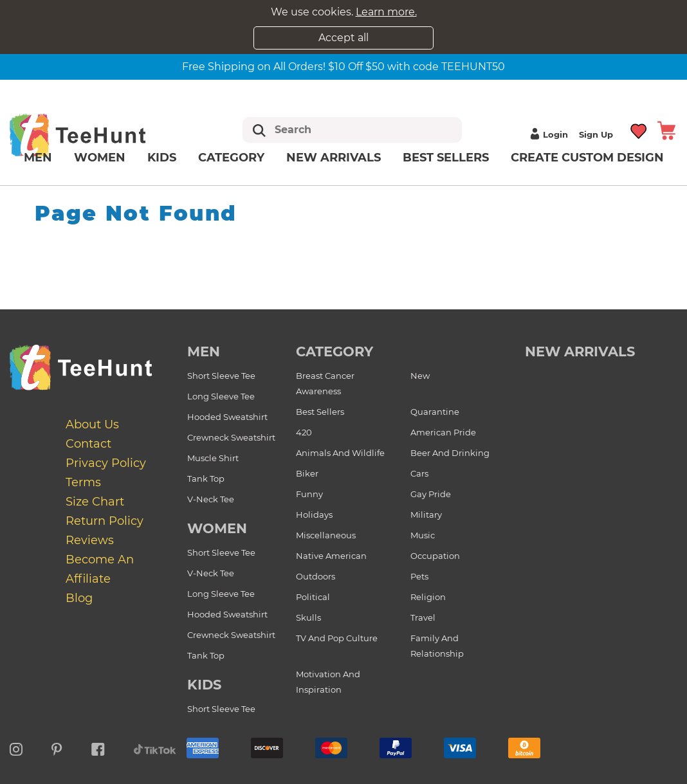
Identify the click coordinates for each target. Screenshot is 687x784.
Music (423, 535)
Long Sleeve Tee (221, 396)
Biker (307, 473)
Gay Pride (431, 494)
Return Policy (105, 521)
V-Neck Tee (211, 499)
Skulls (308, 617)
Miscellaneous (326, 535)
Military (426, 515)
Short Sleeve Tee (221, 376)
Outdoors (316, 576)
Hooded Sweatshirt (227, 417)
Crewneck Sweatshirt (231, 437)
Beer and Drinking (450, 453)
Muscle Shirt (213, 458)
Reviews (90, 540)
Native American (331, 556)
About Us (92, 424)
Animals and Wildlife (340, 453)
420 (304, 432)
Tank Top (206, 479)
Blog (79, 598)
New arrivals (334, 158)
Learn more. (386, 12)
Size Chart (95, 502)
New (420, 376)
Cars (419, 473)
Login (547, 134)
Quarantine (435, 412)
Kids (162, 158)
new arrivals (580, 351)
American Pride (443, 432)
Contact (88, 444)
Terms (83, 482)
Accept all (343, 38)
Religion (428, 597)
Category (231, 158)
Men (38, 158)
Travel (423, 617)
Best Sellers (446, 158)
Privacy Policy (106, 463)
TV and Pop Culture (337, 638)
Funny (309, 494)
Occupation (435, 556)
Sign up (596, 134)
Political (313, 597)
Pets (419, 576)
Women (100, 158)
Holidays (314, 515)
